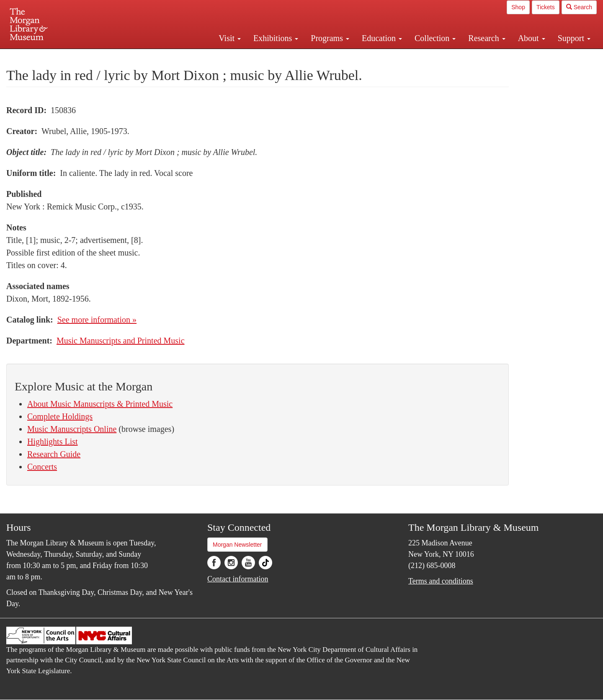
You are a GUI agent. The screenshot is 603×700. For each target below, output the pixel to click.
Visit (230, 38)
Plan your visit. (202, 56)
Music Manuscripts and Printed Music (121, 341)
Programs (330, 38)
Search (579, 7)
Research (487, 38)
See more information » (97, 320)
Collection (435, 38)
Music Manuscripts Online (72, 429)
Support (574, 38)
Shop (518, 7)
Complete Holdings (60, 416)
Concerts (42, 467)
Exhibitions (276, 38)
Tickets (546, 7)
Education (382, 38)
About (532, 38)
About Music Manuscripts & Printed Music (100, 404)
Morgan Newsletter (237, 545)
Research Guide (54, 454)
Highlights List (53, 442)
